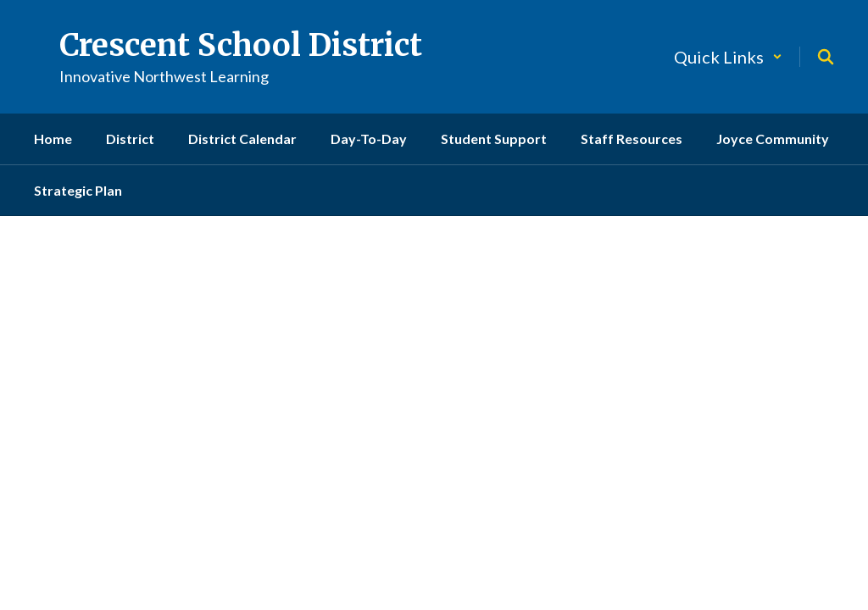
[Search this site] (826, 57)
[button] (728, 57)
